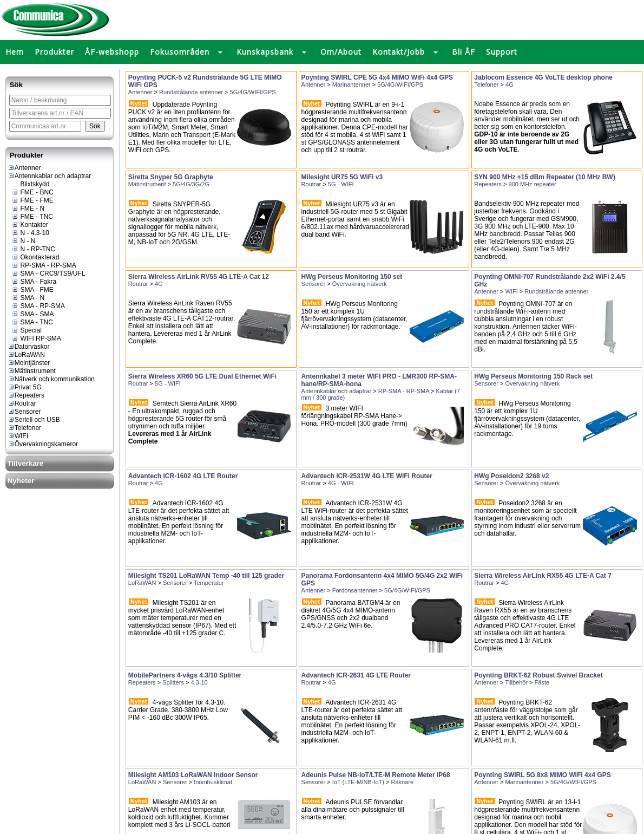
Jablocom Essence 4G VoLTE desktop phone (543, 77)
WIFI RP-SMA (36, 338)
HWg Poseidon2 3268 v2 (511, 476)
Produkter (54, 52)
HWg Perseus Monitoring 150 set (352, 277)
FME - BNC (32, 192)
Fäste (542, 682)
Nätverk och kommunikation (51, 379)
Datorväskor (29, 347)
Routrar (22, 403)
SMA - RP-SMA (38, 306)
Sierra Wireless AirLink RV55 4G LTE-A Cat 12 (199, 277)
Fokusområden (180, 52)
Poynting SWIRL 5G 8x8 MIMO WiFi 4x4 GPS (542, 775)
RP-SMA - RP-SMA (44, 265)
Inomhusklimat (213, 782)
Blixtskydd (30, 184)
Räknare (402, 782)
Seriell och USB (34, 420)
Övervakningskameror (43, 444)
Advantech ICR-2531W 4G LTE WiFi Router (367, 476)
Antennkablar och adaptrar (49, 176)
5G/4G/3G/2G (191, 184)
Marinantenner (351, 84)
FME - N (28, 208)
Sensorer (24, 412)
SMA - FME (32, 290)
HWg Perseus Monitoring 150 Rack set (533, 376)
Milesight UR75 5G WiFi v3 (342, 177)
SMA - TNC (32, 322)
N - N (23, 241)
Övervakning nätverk (360, 284)
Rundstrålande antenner (191, 92)
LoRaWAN (26, 355)
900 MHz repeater (533, 184)
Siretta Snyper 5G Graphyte (171, 177)
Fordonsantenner (355, 590)
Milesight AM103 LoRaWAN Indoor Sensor (193, 775)
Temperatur (209, 583)
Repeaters (26, 395)
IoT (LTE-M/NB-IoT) (358, 782)
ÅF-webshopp (112, 52)
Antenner (24, 168)
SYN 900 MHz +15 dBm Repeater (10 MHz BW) (544, 177)
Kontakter (30, 225)
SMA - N (28, 298)
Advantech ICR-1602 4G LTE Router (183, 476)
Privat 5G (25, 387)
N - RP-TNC (33, 249)
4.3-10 (199, 682)
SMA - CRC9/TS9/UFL (48, 273)
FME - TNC (32, 217)
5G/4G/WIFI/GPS (253, 92)
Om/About (341, 52)
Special (27, 330)
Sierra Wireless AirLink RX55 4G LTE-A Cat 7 (543, 576)
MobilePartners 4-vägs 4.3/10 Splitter (185, 675)
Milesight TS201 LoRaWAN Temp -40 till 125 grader (206, 576)
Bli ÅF (464, 52)
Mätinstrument (32, 371)
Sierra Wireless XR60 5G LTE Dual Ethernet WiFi (202, 376)
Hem (15, 52)
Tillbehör (516, 682)
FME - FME (32, 200)
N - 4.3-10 (30, 233)
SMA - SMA (32, 314)
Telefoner (24, 428)
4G (510, 84)
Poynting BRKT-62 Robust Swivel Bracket (538, 675)
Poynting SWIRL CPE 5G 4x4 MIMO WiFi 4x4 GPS (377, 77)
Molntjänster (29, 363)
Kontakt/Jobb (399, 52)
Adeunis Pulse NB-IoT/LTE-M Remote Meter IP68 (376, 775)
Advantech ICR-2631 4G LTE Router (356, 675)
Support (502, 52)
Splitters (173, 682)
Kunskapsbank (265, 52)
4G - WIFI (341, 483)
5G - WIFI (341, 184)
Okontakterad (35, 257)
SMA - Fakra (34, 282)
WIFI (18, 436)
